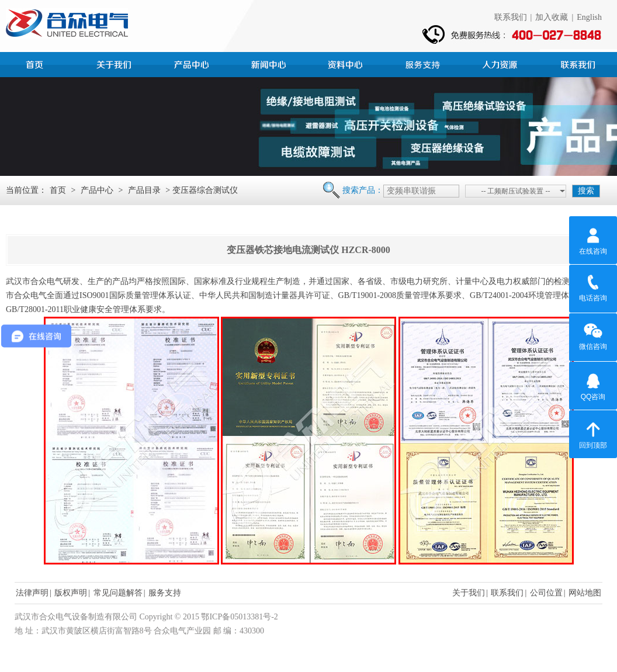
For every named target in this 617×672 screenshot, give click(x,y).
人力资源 (501, 63)
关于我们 (469, 593)
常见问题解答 (118, 593)
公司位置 (546, 593)
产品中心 (193, 63)
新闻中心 (270, 63)
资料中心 (347, 63)
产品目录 (144, 190)
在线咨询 (593, 240)
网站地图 (585, 593)
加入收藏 (552, 17)
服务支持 (424, 63)
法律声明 (32, 593)
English (589, 17)
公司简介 (116, 63)
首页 (39, 63)
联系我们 (511, 17)
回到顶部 (593, 434)
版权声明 (71, 593)
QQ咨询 (593, 385)
